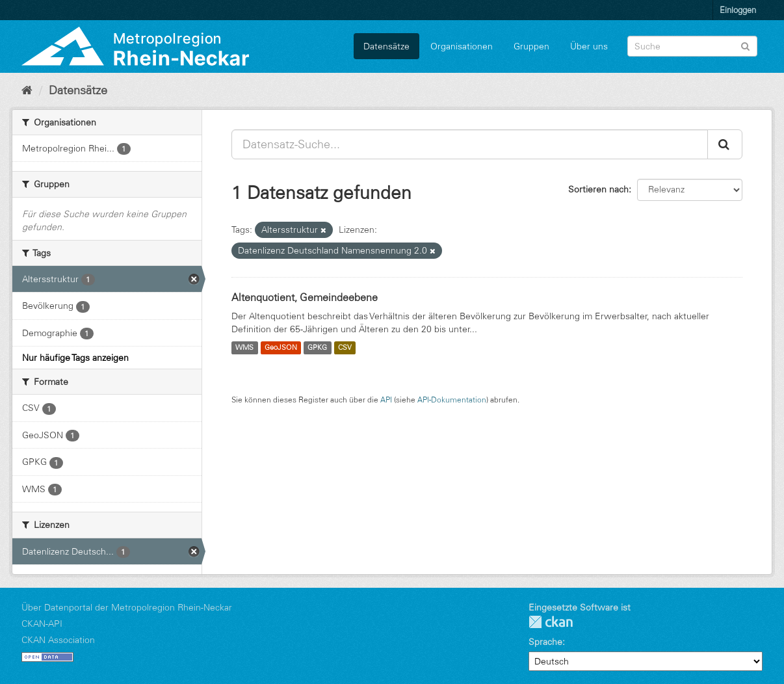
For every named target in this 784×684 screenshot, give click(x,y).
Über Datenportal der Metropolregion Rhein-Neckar (127, 607)
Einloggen (738, 10)
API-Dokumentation (452, 400)
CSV (345, 348)
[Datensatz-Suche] (692, 46)
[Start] (27, 90)
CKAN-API (42, 624)
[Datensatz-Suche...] (470, 144)
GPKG (317, 348)
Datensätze (386, 46)
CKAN (551, 622)
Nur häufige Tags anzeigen (75, 358)
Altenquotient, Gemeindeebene (305, 297)
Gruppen (531, 46)
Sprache (545, 642)
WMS (244, 348)
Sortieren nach (598, 189)
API (386, 400)
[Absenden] (745, 45)
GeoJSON (281, 348)
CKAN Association (58, 640)
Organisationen (462, 46)
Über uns (589, 46)
